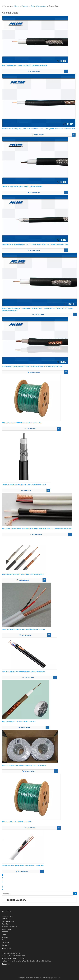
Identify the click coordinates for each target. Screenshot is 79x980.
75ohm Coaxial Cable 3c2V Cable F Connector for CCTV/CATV (23, 574)
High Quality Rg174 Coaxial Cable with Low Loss (19, 722)
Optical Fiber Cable (8, 921)
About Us (5, 937)
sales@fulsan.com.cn (13, 953)
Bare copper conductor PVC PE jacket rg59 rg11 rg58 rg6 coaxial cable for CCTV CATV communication (37, 528)
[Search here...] (38, 894)
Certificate (5, 942)
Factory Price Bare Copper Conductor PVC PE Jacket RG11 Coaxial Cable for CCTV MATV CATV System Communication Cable (38, 310)
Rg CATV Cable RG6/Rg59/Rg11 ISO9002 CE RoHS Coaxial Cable (24, 765)
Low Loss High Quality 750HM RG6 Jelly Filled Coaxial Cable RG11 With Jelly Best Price (32, 366)
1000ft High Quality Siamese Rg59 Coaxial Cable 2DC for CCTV (24, 629)
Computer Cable (7, 916)
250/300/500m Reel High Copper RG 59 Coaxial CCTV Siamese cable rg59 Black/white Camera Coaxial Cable (39, 129)
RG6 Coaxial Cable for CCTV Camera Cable (17, 822)
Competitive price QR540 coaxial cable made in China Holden (23, 866)
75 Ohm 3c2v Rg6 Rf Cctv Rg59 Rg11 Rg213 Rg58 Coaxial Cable (24, 485)
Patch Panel (6, 924)
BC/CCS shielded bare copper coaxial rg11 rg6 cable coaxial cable (25, 65)
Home (4, 935)
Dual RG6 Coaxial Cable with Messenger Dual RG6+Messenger (24, 672)
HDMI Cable (6, 919)
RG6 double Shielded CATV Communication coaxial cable (22, 423)
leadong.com (56, 978)
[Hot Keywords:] (75, 893)
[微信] (4, 970)
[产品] (2, 2)
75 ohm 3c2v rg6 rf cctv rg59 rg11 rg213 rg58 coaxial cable (22, 187)
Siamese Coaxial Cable (10, 927)
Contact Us (6, 945)
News (4, 940)
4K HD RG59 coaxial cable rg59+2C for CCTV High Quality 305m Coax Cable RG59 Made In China (35, 244)
